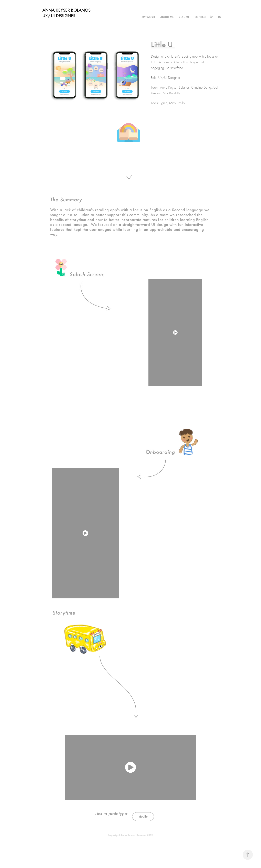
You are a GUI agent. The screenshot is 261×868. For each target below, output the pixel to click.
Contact (200, 17)
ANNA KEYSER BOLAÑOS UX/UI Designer (71, 13)
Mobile (143, 817)
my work (148, 17)
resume (184, 17)
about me (167, 17)
